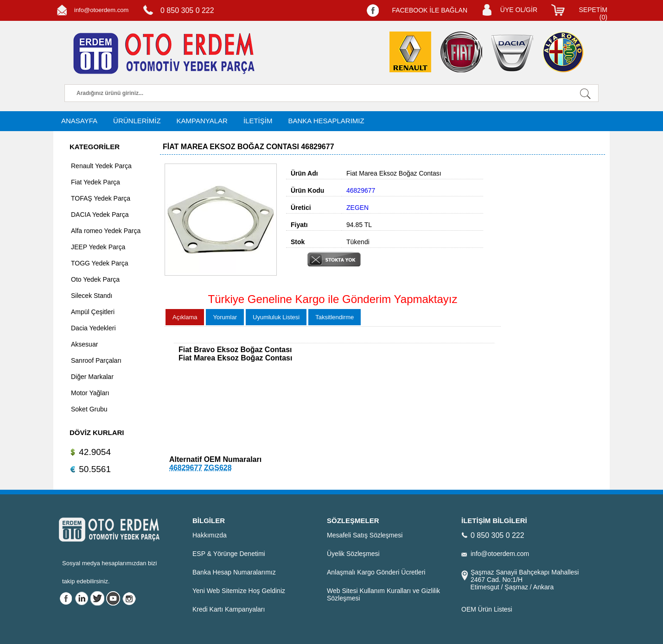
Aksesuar (84, 344)
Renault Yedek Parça (101, 166)
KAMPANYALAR (202, 121)
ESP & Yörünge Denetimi (229, 554)
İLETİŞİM (258, 121)
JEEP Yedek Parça (98, 247)
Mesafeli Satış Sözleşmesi (365, 535)
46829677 (186, 468)
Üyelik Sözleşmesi (353, 554)
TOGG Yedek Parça (99, 263)
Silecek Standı (92, 296)
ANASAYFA (79, 121)
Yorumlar (225, 317)
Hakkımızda (210, 535)
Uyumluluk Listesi (276, 317)
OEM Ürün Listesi (487, 609)
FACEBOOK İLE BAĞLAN (430, 10)
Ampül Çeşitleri (93, 312)
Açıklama (185, 317)
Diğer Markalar (92, 377)
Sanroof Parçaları (96, 360)
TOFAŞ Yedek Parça (101, 198)
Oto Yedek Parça (95, 279)
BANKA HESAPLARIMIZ (326, 121)
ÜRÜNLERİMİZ (137, 121)
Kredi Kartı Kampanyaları (229, 609)
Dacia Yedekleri (93, 328)
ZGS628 (218, 468)
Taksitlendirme (335, 317)
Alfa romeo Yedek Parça (106, 231)
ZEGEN (357, 208)
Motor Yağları (90, 393)
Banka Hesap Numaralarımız (234, 572)
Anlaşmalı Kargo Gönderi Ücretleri (376, 572)
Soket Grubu (89, 409)
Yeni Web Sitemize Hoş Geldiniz (239, 591)
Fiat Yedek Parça (96, 182)
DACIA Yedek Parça (100, 215)
